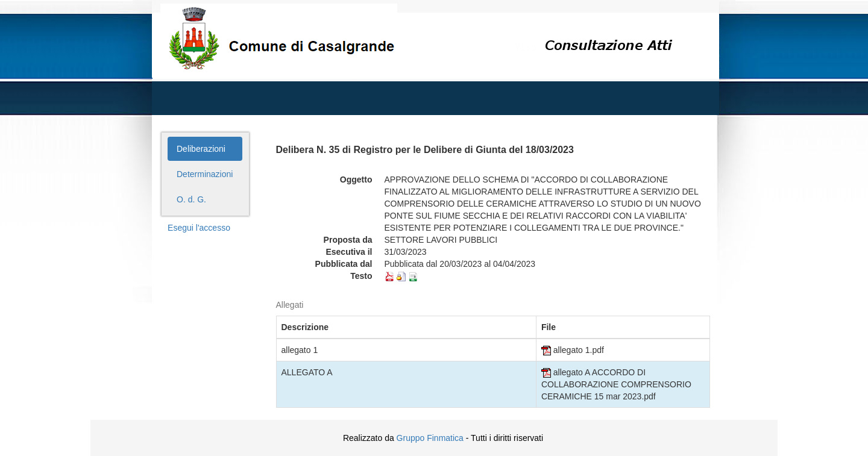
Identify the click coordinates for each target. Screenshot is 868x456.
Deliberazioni (201, 149)
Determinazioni (205, 174)
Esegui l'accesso (199, 228)
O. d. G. (191, 199)
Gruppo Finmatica (430, 438)
